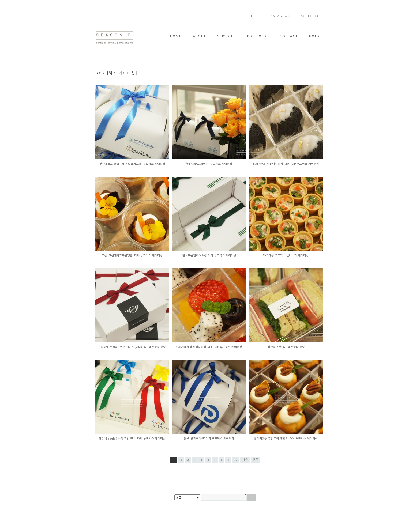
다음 (245, 460)
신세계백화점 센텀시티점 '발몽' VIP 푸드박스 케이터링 (286, 164)
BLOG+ (257, 16)
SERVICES (226, 36)
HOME (176, 36)
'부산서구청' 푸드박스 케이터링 (286, 347)
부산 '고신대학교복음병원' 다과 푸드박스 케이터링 (132, 256)
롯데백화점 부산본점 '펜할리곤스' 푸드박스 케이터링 (286, 439)
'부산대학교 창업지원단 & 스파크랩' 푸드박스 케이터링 (132, 164)
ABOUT (199, 36)
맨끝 (256, 460)
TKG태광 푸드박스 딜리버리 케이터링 (286, 256)
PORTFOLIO (258, 36)
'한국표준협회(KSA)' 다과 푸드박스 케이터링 (209, 256)
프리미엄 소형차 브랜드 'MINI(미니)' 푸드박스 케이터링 (132, 347)
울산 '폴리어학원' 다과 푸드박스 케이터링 (209, 439)
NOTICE (316, 36)
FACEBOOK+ (310, 16)
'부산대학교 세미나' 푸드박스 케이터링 (209, 164)
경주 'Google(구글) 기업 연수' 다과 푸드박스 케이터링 (132, 439)
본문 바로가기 (0, 14)
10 (236, 460)
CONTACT (289, 36)
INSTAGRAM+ (281, 16)
